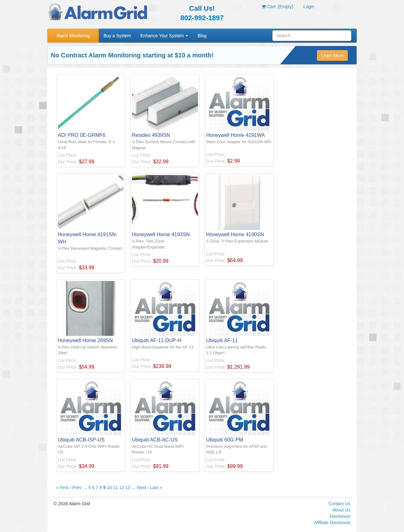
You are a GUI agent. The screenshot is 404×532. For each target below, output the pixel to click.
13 (128, 488)
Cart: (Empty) (277, 7)
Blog (202, 36)
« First (62, 488)
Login (309, 7)
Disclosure (340, 516)
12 (122, 488)
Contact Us (339, 504)
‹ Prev (76, 488)
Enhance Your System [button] (164, 36)
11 (116, 488)
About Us (341, 510)
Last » (156, 488)
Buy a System (117, 36)
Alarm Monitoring (73, 36)
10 (109, 488)
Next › (143, 488)
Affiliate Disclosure (332, 523)
